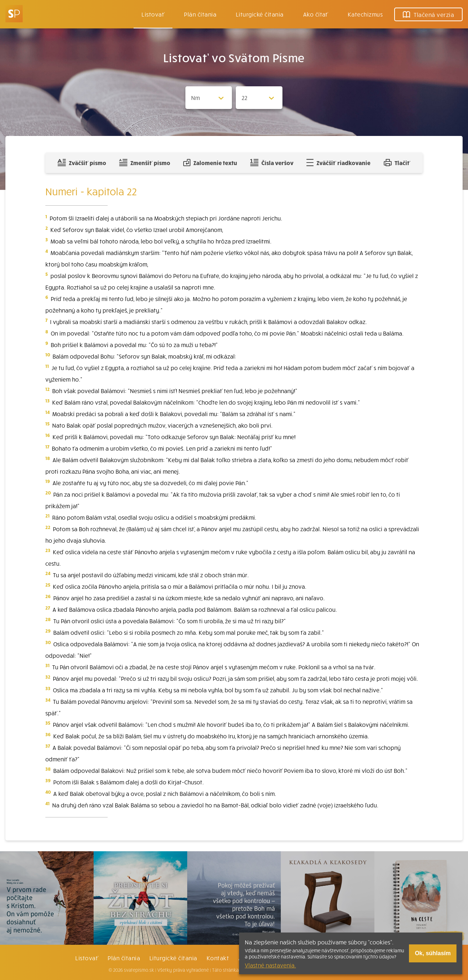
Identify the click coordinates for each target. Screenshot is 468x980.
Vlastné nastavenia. (270, 965)
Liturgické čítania (260, 14)
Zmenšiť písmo (145, 163)
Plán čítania (124, 958)
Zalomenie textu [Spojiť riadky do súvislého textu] (210, 163)
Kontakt (218, 958)
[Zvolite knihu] (209, 98)
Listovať (153, 14)
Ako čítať (316, 14)
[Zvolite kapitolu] (259, 98)
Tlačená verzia (428, 14)
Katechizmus (365, 14)
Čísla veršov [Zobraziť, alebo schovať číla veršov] (272, 163)
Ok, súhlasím (433, 953)
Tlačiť (397, 163)
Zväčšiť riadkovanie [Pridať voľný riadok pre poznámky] (338, 163)
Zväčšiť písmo (82, 163)
